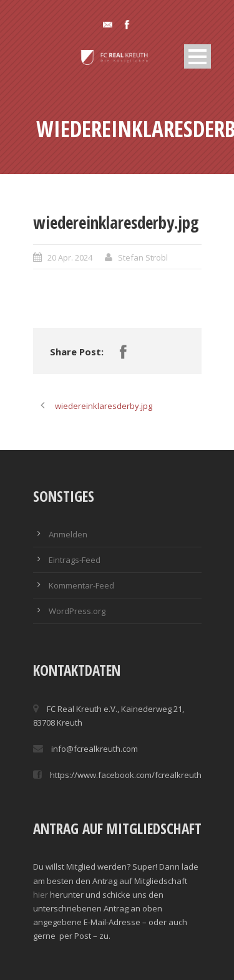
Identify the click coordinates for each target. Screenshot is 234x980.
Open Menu (197, 56)
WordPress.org (77, 611)
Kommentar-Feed (81, 585)
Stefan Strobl (143, 257)
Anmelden (68, 534)
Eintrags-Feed (75, 560)
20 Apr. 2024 (70, 257)
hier (41, 895)
